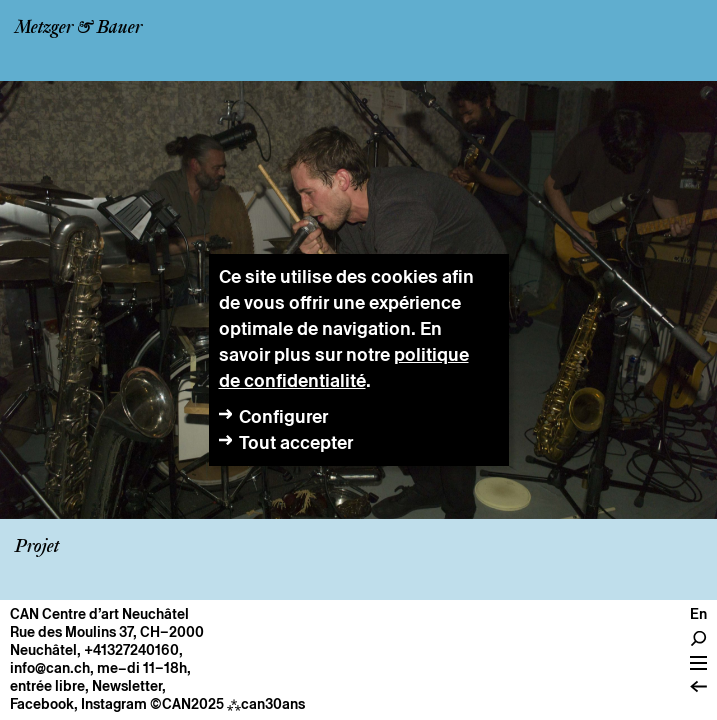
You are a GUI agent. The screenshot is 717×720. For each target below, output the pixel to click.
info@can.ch (50, 668)
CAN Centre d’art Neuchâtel (99, 614)
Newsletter (127, 686)
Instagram (114, 704)
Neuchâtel (43, 650)
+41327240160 (131, 650)
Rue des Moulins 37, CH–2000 (107, 632)
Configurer (283, 416)
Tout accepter (296, 442)
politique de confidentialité (344, 367)
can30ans (266, 704)
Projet (37, 547)
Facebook (42, 704)
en (698, 614)
